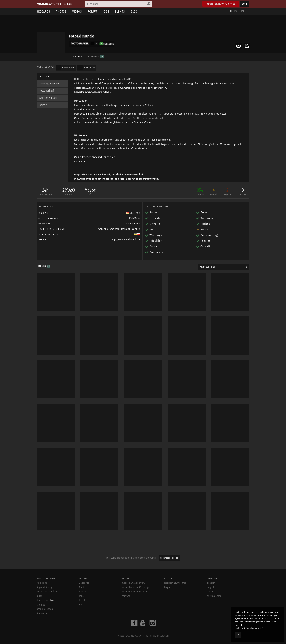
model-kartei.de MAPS (133, 590)
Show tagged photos (169, 558)
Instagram (80, 161)
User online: (45, 608)
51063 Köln (133, 213)
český (210, 599)
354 (200, 192)
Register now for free (221, 4)
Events (120, 12)
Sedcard (77, 57)
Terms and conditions (48, 599)
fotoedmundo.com (85, 110)
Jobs (106, 12)
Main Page (42, 590)
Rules (39, 603)
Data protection (45, 616)
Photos (61, 12)
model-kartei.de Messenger (136, 595)
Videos (77, 12)
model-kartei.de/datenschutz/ (249, 628)
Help (243, 11)
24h (45, 192)
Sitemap (41, 612)
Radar (82, 612)
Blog (134, 12)
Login (245, 4)
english (211, 595)
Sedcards (43, 12)
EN (236, 11)
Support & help (44, 595)
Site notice (42, 621)
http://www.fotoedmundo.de (126, 239)
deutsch (211, 590)
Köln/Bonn (135, 218)
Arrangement (207, 267)
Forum (92, 12)
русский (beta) (215, 603)
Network (96, 57)
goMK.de (126, 603)
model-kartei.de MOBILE (134, 599)
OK (238, 635)
